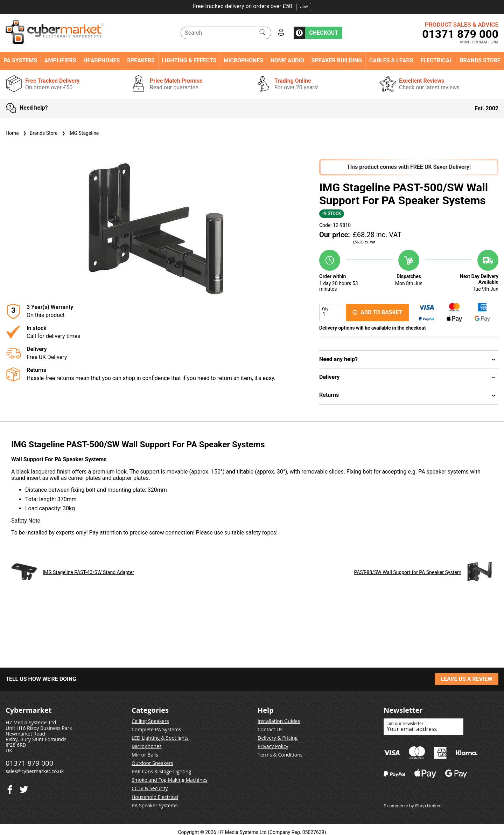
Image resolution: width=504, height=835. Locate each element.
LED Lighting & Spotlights (160, 738)
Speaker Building (337, 61)
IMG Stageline (80, 133)
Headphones (101, 61)
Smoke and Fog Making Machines (170, 780)
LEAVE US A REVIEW (467, 679)
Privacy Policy (273, 746)
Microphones (243, 61)
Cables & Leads (391, 61)
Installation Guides (279, 721)
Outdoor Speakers (152, 763)
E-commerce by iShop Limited (413, 806)
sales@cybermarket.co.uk (35, 771)
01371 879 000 (460, 34)
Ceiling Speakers (150, 721)
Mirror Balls (145, 755)
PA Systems (20, 61)
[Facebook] (24, 788)
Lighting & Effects (189, 61)
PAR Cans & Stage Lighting (161, 771)
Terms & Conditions (280, 755)
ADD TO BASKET (377, 312)
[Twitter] (10, 788)
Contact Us (270, 729)
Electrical (436, 61)
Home (12, 133)
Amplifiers (60, 61)
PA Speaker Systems (155, 805)
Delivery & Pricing (278, 738)
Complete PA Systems (156, 729)
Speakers (141, 61)
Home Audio (288, 61)
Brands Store (480, 61)
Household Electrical (155, 797)
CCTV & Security (150, 788)
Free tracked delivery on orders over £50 (252, 6)
